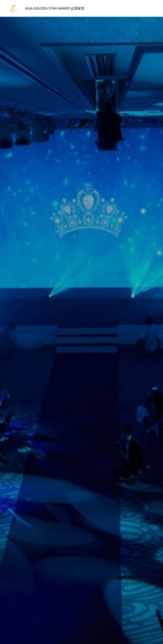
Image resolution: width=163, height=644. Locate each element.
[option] (81, 94)
